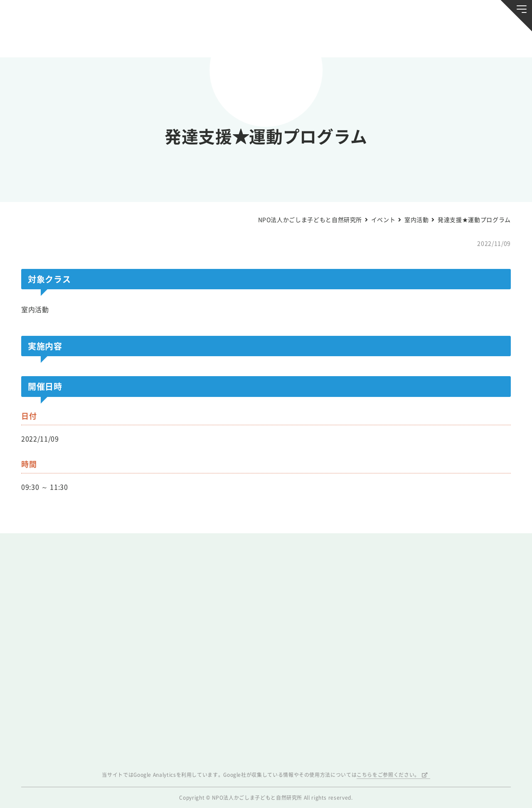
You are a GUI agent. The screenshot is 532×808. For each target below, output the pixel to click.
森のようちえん (354, 40)
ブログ (115, 40)
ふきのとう (417, 40)
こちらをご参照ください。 (388, 775)
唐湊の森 (479, 40)
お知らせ (53, 40)
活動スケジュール (178, 40)
